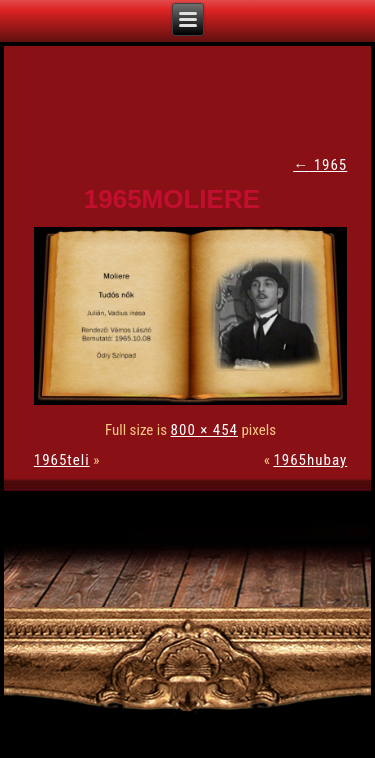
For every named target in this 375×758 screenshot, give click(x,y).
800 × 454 (204, 430)
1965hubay (310, 460)
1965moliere (172, 199)
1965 (320, 165)
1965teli (62, 460)
